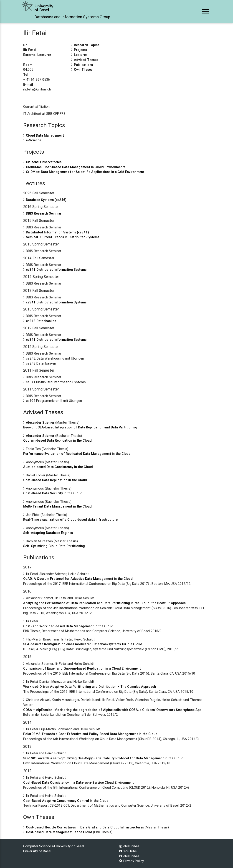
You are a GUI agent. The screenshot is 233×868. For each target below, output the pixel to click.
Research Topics (87, 45)
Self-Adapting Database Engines (48, 533)
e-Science (34, 140)
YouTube (128, 851)
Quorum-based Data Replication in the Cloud (57, 440)
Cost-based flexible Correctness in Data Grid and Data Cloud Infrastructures (85, 827)
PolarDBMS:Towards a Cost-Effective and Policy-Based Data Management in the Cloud (90, 734)
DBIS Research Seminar (44, 213)
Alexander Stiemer (40, 422)
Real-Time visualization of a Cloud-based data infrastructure (70, 519)
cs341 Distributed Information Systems (56, 269)
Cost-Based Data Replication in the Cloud (55, 480)
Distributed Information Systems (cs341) (57, 232)
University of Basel (37, 851)
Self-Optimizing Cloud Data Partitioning (54, 546)
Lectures (81, 55)
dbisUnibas (129, 846)
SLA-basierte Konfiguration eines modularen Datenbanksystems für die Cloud (83, 644)
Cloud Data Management (45, 135)
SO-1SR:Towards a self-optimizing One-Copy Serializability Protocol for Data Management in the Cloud (103, 758)
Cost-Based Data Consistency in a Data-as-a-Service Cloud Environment (79, 782)
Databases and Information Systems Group (72, 17)
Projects (80, 50)
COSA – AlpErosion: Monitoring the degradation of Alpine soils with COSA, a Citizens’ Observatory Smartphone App (112, 710)
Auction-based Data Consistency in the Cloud (58, 467)
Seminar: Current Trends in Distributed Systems (63, 237)
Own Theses (83, 69)
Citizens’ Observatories (44, 162)
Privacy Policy (131, 861)
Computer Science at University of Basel (54, 846)
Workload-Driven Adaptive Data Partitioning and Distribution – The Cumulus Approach (90, 687)
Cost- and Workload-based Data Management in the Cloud (68, 626)
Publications (83, 65)
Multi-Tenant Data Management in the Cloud (57, 506)
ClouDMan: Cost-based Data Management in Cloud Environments (76, 167)
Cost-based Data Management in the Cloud (59, 832)
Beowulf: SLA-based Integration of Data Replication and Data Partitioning (80, 427)
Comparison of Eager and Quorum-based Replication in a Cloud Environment (82, 668)
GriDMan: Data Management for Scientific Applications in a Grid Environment (85, 172)
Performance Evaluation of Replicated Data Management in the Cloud (77, 454)
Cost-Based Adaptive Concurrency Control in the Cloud (66, 801)
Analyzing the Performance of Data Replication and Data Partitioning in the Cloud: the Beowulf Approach (104, 603)
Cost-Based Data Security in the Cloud (53, 493)
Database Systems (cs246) (46, 200)
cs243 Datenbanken (41, 321)
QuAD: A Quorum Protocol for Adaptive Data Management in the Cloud (78, 579)
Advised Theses (86, 60)
